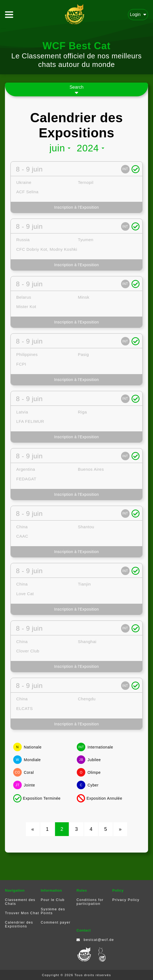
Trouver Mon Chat (22, 913)
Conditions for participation (90, 902)
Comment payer (56, 922)
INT (125, 169)
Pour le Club (53, 900)
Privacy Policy (126, 900)
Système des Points (53, 911)
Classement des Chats (20, 902)
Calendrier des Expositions (19, 924)
